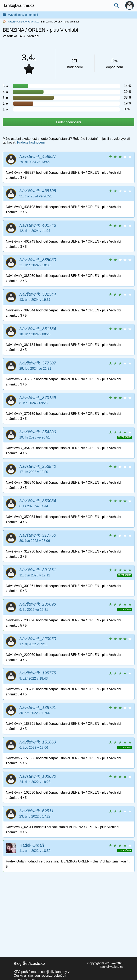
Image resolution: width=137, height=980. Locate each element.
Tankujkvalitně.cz (19, 5)
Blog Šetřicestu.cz (29, 963)
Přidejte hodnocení (31, 142)
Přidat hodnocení (68, 122)
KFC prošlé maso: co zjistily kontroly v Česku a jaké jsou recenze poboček (42, 974)
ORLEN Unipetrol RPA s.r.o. (24, 22)
